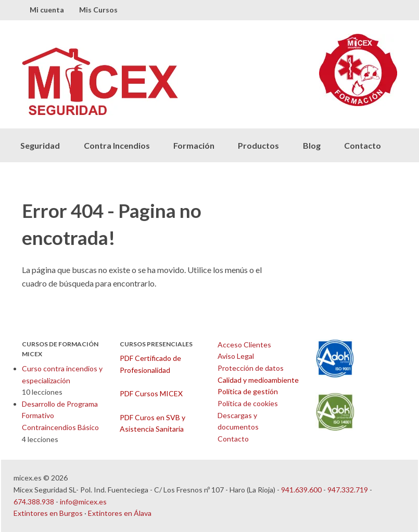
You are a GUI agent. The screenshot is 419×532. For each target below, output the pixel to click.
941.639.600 (301, 490)
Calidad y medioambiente (258, 380)
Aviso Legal (236, 356)
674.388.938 (34, 502)
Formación (194, 145)
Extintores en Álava (120, 513)
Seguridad (40, 145)
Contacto (363, 145)
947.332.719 (348, 490)
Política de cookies (248, 403)
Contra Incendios (117, 145)
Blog (312, 145)
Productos (258, 145)
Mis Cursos (98, 10)
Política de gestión (248, 391)
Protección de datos (251, 368)
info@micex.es (83, 502)
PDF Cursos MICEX (151, 393)
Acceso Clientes (244, 345)
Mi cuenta (47, 10)
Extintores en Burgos (48, 513)
